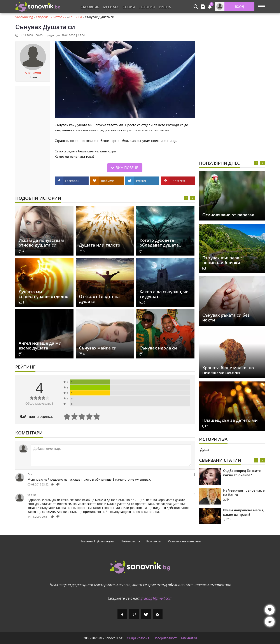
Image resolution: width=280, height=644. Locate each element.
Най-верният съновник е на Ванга (244, 492)
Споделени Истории (51, 17)
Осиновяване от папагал (228, 215)
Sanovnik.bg (24, 17)
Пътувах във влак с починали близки (222, 260)
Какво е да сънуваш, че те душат (164, 294)
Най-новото (130, 541)
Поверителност (165, 638)
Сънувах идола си (158, 348)
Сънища (76, 17)
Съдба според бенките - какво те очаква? (243, 473)
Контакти (154, 541)
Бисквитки (189, 638)
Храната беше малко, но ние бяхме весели (228, 370)
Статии (129, 7)
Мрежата (111, 7)
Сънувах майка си (98, 348)
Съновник (90, 7)
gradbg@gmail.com (156, 598)
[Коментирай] (111, 455)
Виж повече (127, 168)
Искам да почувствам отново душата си (41, 243)
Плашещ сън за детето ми (230, 420)
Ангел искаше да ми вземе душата (40, 346)
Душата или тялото (100, 245)
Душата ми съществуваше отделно (44, 294)
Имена (165, 7)
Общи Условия (138, 638)
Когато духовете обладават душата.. (160, 243)
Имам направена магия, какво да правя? (244, 512)
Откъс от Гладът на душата (99, 299)
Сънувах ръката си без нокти (226, 318)
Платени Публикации (97, 541)
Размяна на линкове (184, 541)
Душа (205, 450)
